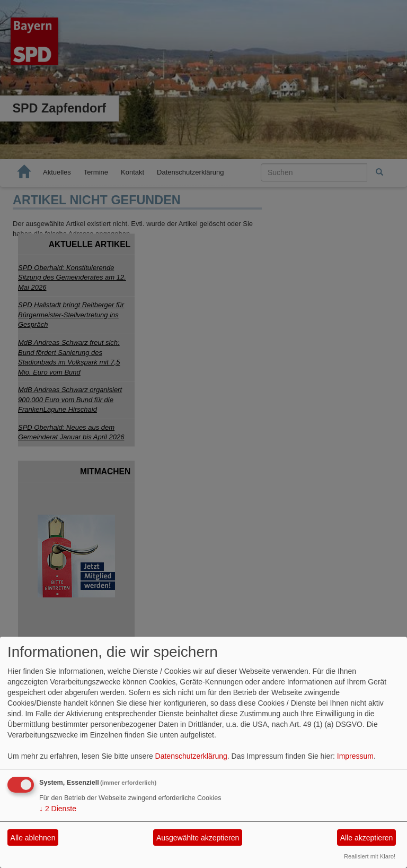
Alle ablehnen (33, 838)
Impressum (355, 756)
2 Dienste (58, 809)
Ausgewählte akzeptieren (198, 838)
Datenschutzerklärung (191, 756)
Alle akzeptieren (367, 838)
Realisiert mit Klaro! (370, 856)
